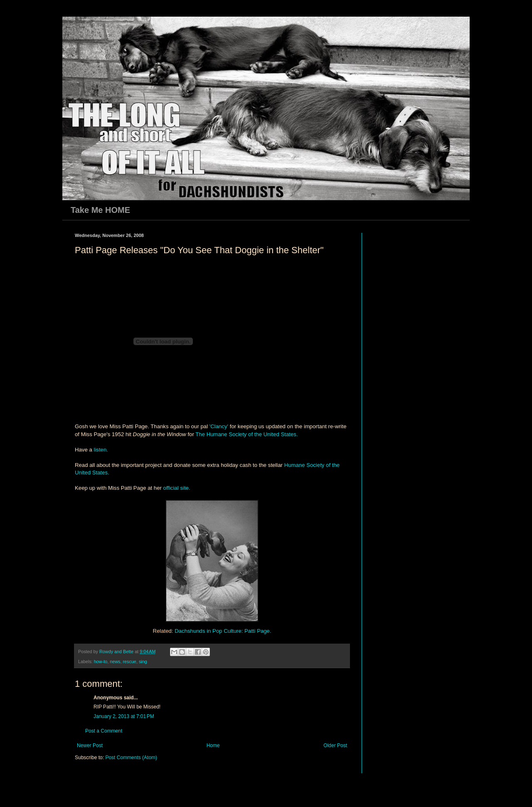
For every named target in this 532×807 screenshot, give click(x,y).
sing (143, 661)
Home (213, 745)
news (115, 661)
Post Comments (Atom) (131, 758)
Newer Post (90, 745)
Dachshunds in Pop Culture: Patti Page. (223, 631)
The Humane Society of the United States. (246, 434)
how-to (101, 661)
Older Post (335, 745)
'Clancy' (220, 426)
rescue (129, 661)
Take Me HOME (100, 210)
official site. (177, 488)
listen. (101, 450)
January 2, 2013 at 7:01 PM (124, 716)
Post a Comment (104, 731)
